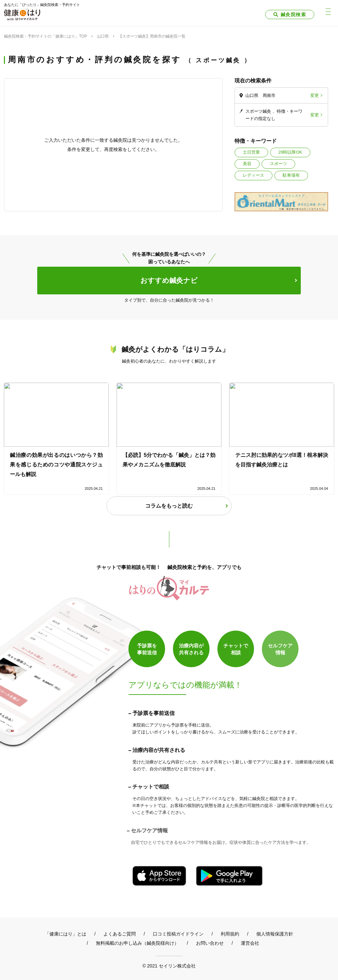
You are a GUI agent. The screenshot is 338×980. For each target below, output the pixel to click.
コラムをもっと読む (169, 506)
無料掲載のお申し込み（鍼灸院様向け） (137, 943)
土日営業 (251, 152)
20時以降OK (290, 152)
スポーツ (278, 164)
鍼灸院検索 (293, 15)
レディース (253, 175)
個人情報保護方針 (275, 934)
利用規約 (230, 934)
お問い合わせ (210, 943)
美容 (247, 164)
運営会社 (250, 943)
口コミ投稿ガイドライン (178, 934)
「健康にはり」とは (66, 934)
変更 (315, 95)
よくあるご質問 (120, 934)
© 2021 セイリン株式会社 (169, 966)
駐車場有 (291, 175)
